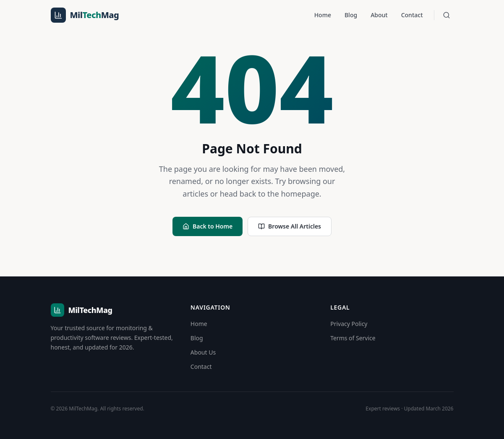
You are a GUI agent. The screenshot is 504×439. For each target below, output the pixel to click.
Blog (351, 15)
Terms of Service (353, 338)
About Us (203, 352)
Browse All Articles (290, 226)
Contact (412, 15)
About (379, 15)
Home (323, 15)
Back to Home (208, 226)
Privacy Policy (349, 324)
